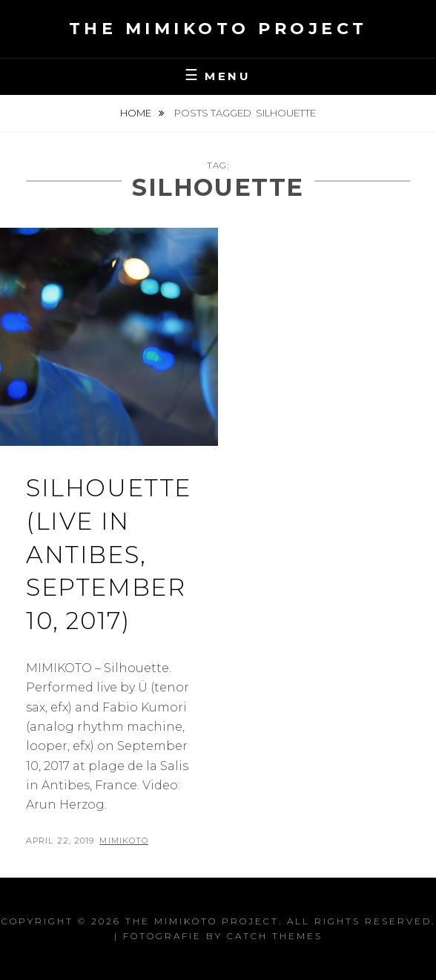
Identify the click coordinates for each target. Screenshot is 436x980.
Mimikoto (124, 841)
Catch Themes (275, 936)
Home (137, 113)
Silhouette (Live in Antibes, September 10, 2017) (109, 554)
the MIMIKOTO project (218, 29)
